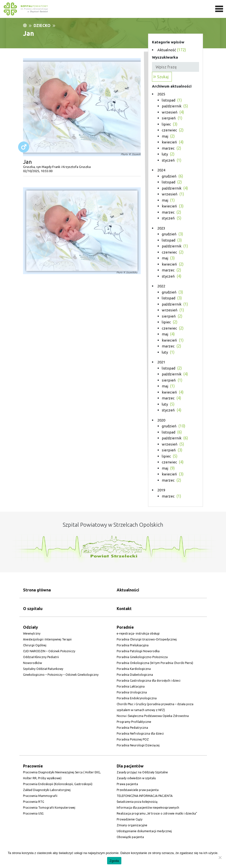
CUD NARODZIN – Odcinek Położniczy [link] (49, 651)
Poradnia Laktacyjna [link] (131, 686)
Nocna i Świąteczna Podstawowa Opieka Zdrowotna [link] (153, 716)
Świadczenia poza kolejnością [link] (137, 802)
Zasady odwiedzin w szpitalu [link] (136, 778)
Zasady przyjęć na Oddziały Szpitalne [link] (142, 772)
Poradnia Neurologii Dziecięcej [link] (138, 745)
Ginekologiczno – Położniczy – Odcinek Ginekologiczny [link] (61, 675)
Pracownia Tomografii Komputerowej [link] (49, 808)
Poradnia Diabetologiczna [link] (135, 675)
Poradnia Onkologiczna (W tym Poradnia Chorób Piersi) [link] (155, 663)
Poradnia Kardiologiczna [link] (134, 669)
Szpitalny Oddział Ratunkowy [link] (43, 669)
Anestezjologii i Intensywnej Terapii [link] (47, 639)
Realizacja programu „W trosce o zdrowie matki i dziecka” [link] (157, 813)
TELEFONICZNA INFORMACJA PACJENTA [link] (145, 796)
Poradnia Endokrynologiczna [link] (137, 698)
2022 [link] (161, 286)
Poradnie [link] (125, 627)
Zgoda (114, 861)
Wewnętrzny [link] (32, 633)
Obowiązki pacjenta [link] (130, 837)
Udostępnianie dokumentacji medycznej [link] (144, 831)
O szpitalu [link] (33, 609)
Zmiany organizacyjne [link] (132, 825)
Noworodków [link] (32, 663)
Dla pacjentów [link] (130, 766)
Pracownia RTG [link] (34, 802)
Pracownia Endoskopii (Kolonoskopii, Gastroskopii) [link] (58, 784)
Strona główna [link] (37, 590)
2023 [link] (161, 228)
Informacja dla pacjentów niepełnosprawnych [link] (148, 808)
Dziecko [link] (42, 26)
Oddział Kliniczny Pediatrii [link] (41, 657)
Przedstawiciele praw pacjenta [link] (138, 790)
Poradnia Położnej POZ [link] (133, 739)
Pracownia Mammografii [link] (40, 796)
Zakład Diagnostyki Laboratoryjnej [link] (47, 790)
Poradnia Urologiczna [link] (132, 692)
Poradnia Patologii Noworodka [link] (138, 651)
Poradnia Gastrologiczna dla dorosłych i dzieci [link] (149, 681)
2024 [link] (161, 170)
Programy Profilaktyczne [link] (134, 722)
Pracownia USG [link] (33, 813)
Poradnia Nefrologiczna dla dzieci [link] (140, 734)
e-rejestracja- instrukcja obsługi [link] (138, 633)
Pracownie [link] (33, 766)
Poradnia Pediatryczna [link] (132, 728)
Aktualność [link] (167, 50)
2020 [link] (161, 420)
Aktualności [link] (128, 590)
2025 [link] (161, 94)
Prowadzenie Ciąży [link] (130, 819)
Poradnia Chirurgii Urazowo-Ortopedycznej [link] (147, 639)
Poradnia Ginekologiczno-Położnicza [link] (142, 657)
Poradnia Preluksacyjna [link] (133, 645)
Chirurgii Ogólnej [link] (35, 645)
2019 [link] (161, 490)
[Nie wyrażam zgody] (220, 857)
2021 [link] (161, 362)
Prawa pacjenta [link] (127, 784)
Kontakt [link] (124, 609)
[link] (113, 9)
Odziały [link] (31, 627)
